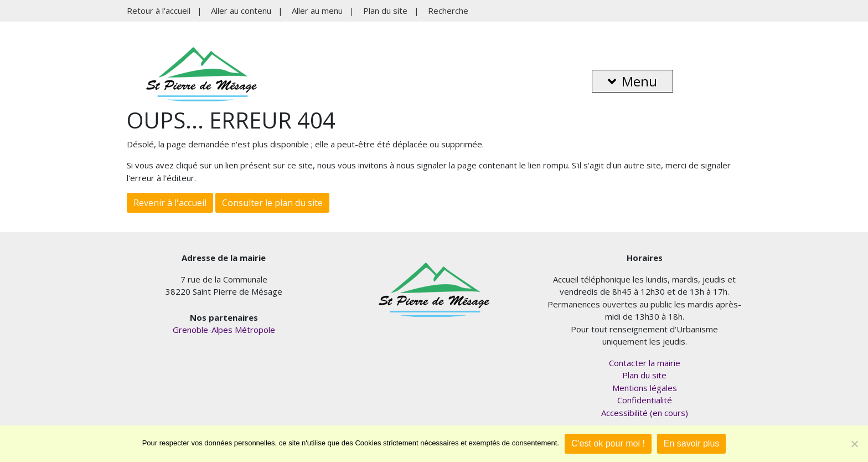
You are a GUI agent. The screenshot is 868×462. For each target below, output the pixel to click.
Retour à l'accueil (159, 11)
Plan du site (385, 11)
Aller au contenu (241, 11)
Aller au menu (317, 11)
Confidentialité (645, 400)
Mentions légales (645, 388)
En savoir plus (692, 443)
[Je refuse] (854, 444)
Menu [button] (632, 81)
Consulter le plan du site (272, 203)
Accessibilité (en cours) (645, 413)
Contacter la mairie (645, 363)
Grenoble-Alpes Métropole (224, 330)
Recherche (448, 11)
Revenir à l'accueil (170, 203)
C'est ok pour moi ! (608, 443)
